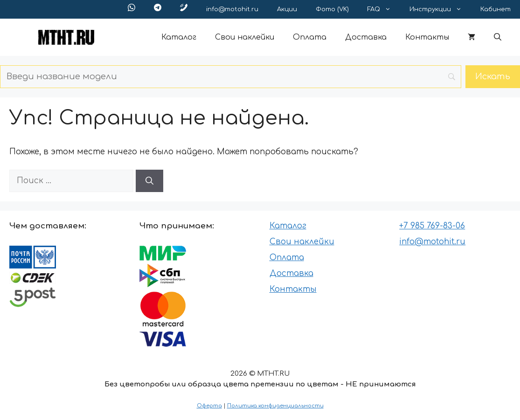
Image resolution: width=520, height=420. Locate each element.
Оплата (310, 37)
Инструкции (440, 9)
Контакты (427, 37)
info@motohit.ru (232, 9)
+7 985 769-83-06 (432, 226)
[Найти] (149, 181)
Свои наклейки (245, 37)
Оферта (209, 406)
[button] (498, 37)
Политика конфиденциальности (275, 406)
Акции (287, 9)
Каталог (179, 37)
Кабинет (496, 9)
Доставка (366, 37)
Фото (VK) (332, 9)
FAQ (384, 9)
